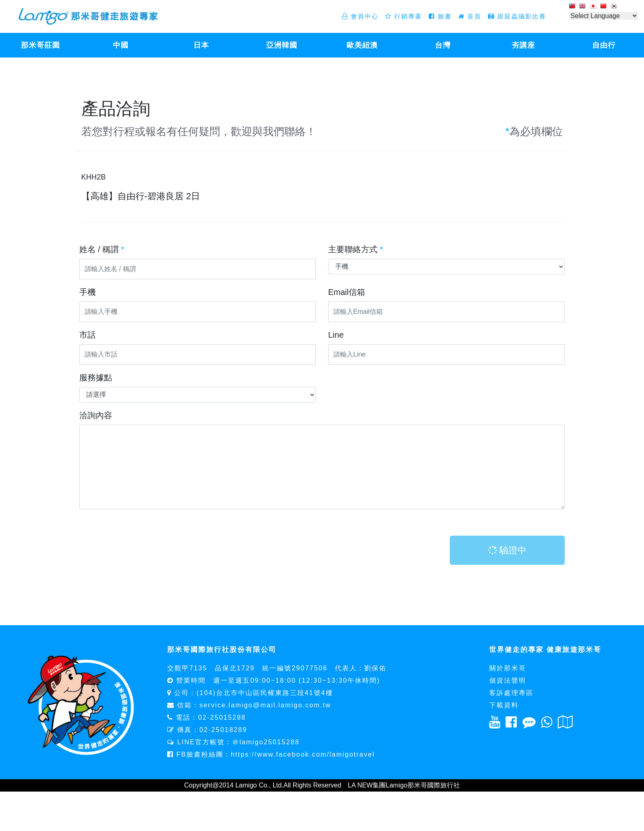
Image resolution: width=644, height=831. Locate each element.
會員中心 (360, 16)
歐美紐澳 (362, 45)
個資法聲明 (508, 680)
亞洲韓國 (282, 45)
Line (336, 335)
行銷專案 (404, 16)
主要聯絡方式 (355, 249)
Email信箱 (347, 292)
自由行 (604, 45)
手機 (87, 292)
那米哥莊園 (40, 45)
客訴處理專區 (511, 693)
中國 (121, 45)
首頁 (470, 16)
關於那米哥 (508, 668)
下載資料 (504, 705)
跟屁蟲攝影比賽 (517, 16)
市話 (87, 335)
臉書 (440, 16)
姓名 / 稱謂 (102, 249)
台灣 (443, 45)
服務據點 (96, 378)
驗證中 (506, 550)
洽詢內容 (96, 415)
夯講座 (523, 45)
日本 (201, 45)
